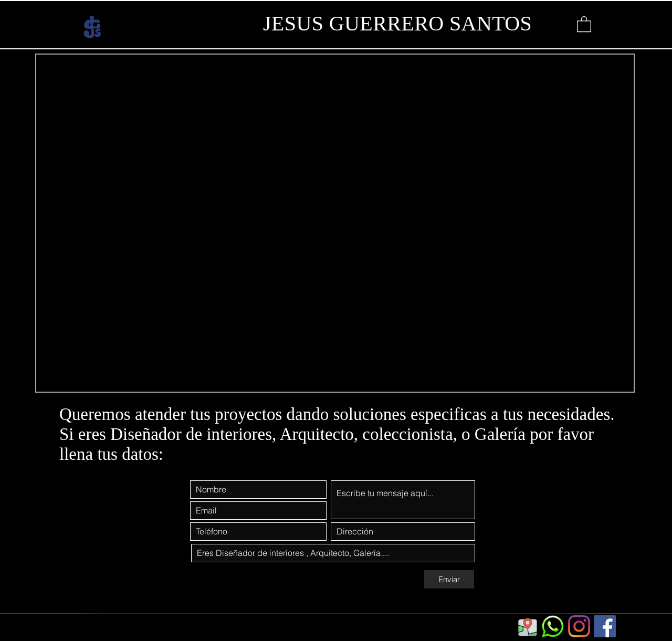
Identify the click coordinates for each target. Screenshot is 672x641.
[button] (584, 24)
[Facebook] (605, 626)
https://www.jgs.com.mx (139, 633)
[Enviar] (449, 579)
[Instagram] (579, 626)
